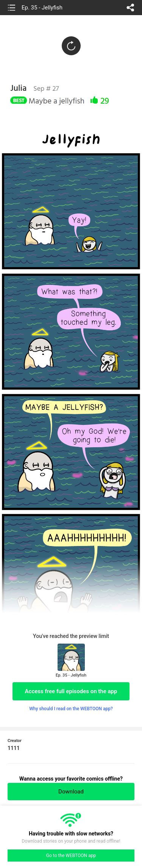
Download (71, 792)
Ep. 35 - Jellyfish (42, 8)
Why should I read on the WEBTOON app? (71, 709)
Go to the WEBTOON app (71, 856)
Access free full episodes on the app (71, 691)
